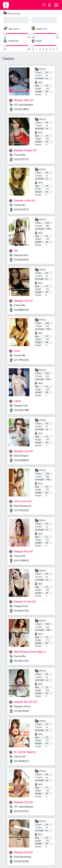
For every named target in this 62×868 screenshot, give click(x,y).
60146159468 (21, 711)
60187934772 (21, 210)
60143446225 (21, 761)
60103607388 (21, 410)
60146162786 (21, 861)
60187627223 (21, 811)
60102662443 (21, 260)
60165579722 (21, 159)
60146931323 (21, 611)
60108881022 (21, 310)
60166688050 (21, 460)
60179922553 (21, 360)
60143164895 (21, 109)
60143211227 (21, 661)
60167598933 (21, 561)
